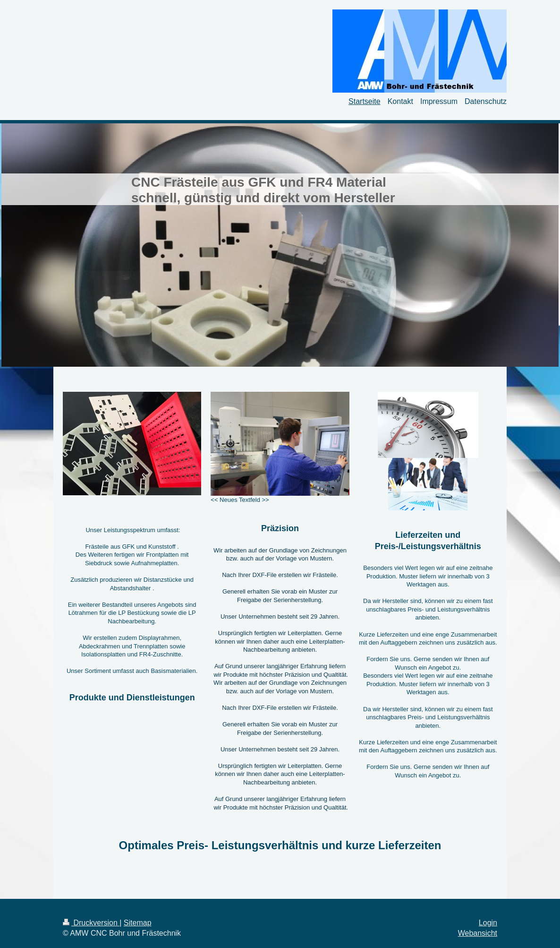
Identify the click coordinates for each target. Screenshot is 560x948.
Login (488, 923)
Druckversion (91, 923)
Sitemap (138, 923)
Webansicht (478, 933)
